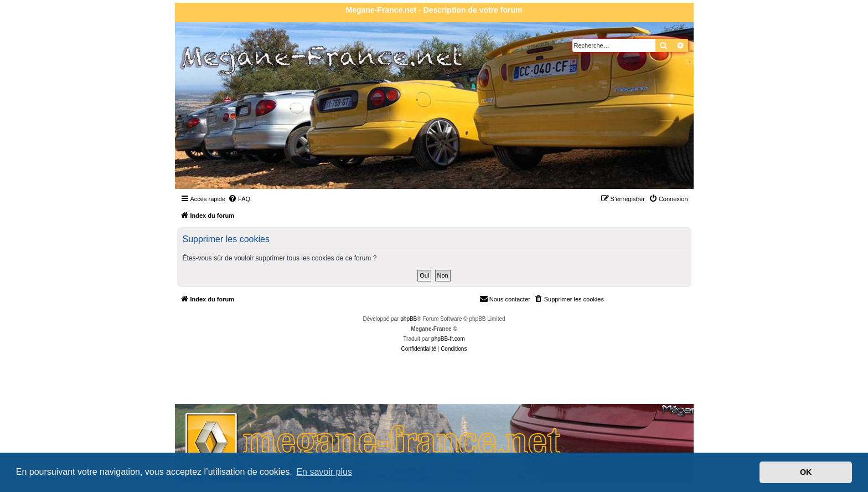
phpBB (409, 319)
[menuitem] (239, 199)
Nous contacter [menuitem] (505, 299)
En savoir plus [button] (324, 472)
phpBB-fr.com (448, 339)
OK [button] (806, 472)
